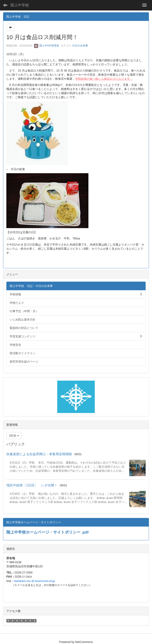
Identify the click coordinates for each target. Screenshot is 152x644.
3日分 (14, 436)
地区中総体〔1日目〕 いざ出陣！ (32, 485)
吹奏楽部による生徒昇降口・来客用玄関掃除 (39, 454)
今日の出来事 (80, 46)
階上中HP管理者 (47, 46)
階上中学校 (20, 5)
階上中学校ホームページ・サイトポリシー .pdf (47, 532)
